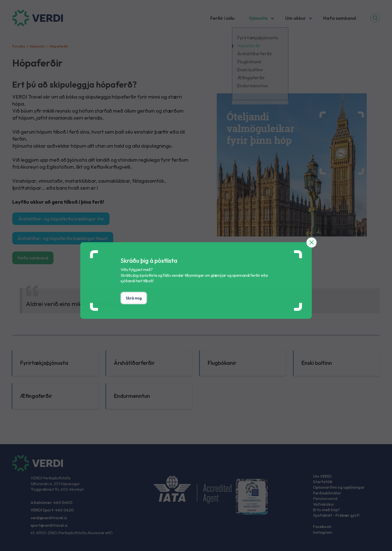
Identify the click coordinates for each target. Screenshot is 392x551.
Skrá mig (134, 298)
